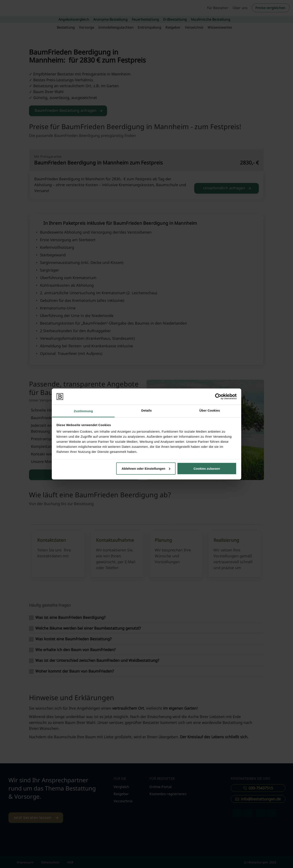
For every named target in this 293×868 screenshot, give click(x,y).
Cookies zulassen (207, 468)
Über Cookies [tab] (210, 410)
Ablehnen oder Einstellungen (146, 468)
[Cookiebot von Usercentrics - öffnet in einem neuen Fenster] (218, 396)
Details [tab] (146, 410)
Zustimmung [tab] (83, 411)
